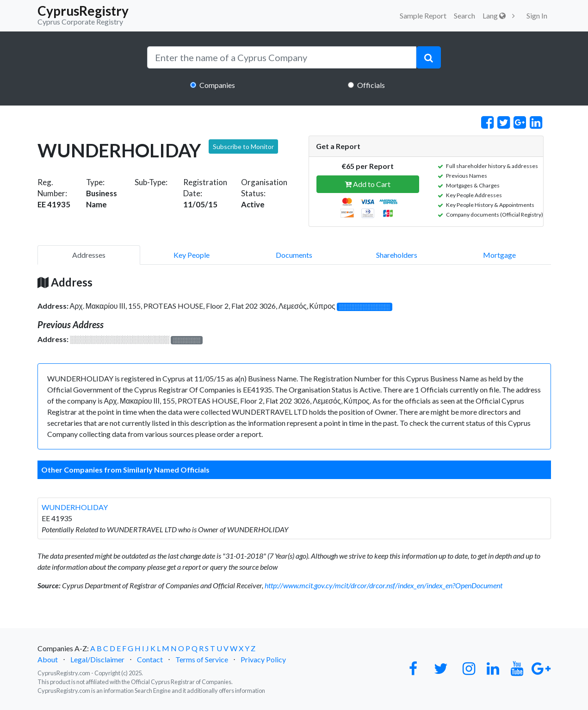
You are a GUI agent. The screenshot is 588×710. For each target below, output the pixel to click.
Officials (371, 85)
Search (464, 16)
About (48, 659)
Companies (217, 85)
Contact (150, 659)
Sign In (537, 16)
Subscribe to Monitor (243, 146)
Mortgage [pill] (499, 255)
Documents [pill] (294, 255)
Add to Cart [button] (368, 184)
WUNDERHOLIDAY (75, 507)
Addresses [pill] (89, 255)
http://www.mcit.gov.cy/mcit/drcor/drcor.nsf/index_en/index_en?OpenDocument (384, 585)
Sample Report (423, 16)
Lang (494, 16)
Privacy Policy (263, 659)
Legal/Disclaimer (97, 659)
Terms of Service (202, 659)
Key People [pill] (192, 255)
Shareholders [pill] (397, 255)
